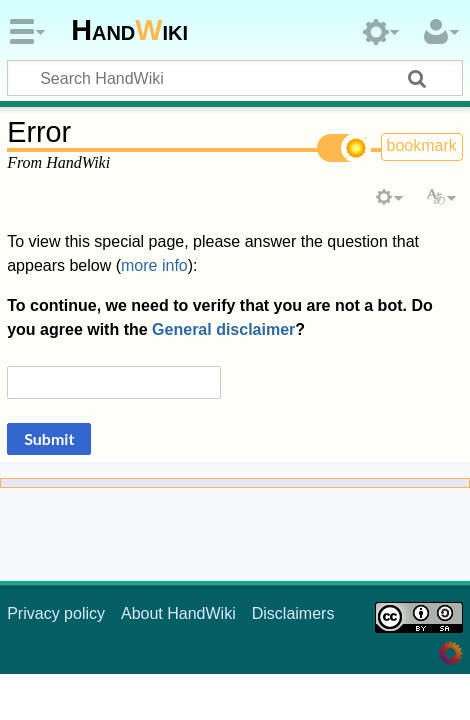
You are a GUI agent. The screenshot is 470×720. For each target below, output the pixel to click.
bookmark (422, 145)
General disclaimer (223, 329)
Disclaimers (293, 613)
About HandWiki (178, 613)
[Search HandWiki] (235, 78)
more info (154, 265)
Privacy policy (56, 613)
